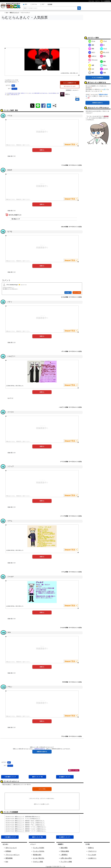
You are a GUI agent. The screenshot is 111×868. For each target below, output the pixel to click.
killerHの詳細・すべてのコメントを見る (71, 227)
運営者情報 (9, 858)
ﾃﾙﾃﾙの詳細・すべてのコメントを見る (72, 682)
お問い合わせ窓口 (66, 858)
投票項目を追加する (97, 103)
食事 (91, 65)
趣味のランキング (14, 12)
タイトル (35, 4)
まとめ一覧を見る (39, 858)
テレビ (103, 49)
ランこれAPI (92, 855)
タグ (43, 4)
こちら (8, 95)
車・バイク (105, 52)
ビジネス (104, 69)
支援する (91, 848)
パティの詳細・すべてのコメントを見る (71, 351)
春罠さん (68, 94)
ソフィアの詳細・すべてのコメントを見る (71, 516)
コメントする (42, 789)
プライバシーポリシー (12, 855)
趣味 (13, 86)
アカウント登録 (38, 862)
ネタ (91, 69)
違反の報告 (64, 848)
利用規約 (8, 851)
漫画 (91, 45)
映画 (91, 49)
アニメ (103, 41)
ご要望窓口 (64, 855)
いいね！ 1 (68, 293)
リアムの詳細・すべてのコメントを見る (71, 572)
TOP (7, 12)
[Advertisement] (42, 34)
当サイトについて (11, 848)
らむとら (14, 89)
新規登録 (106, 116)
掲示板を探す (37, 855)
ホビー (92, 52)
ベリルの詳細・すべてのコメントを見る (71, 165)
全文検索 (50, 4)
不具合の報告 (65, 851)
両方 (26, 4)
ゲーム (92, 41)
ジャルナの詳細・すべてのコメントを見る (71, 628)
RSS (7, 862)
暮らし (103, 65)
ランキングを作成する (97, 78)
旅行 (103, 56)
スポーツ (92, 56)
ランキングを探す (39, 848)
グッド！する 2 (74, 770)
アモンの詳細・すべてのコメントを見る (71, 736)
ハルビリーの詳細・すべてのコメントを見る (70, 407)
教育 (91, 73)
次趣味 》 (65, 777)
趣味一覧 (37, 777)
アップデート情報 (66, 862)
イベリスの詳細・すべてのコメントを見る (71, 462)
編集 (77, 99)
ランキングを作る (39, 851)
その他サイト (92, 858)
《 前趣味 (10, 777)
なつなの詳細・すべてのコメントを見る (71, 297)
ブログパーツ (92, 851)
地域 (103, 73)
